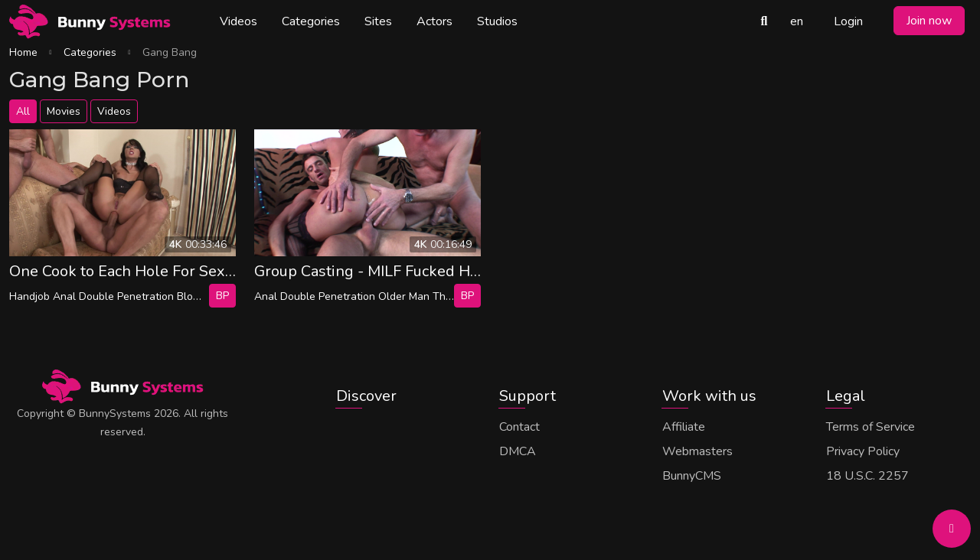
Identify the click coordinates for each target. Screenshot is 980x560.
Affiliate (684, 427)
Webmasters (697, 451)
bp (222, 296)
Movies (64, 111)
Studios (497, 21)
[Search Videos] (764, 21)
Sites (378, 21)
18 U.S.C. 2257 (867, 476)
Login (848, 21)
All (23, 111)
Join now (929, 21)
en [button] (797, 21)
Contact (519, 427)
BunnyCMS (692, 476)
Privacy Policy (863, 451)
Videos (238, 21)
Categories (311, 21)
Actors (434, 21)
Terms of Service (871, 427)
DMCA (518, 451)
